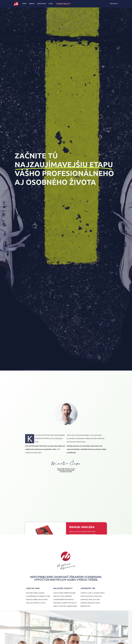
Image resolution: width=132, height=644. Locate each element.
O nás (51, 4)
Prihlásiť (114, 4)
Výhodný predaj (63, 4)
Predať (32, 4)
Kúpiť (24, 4)
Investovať (42, 4)
